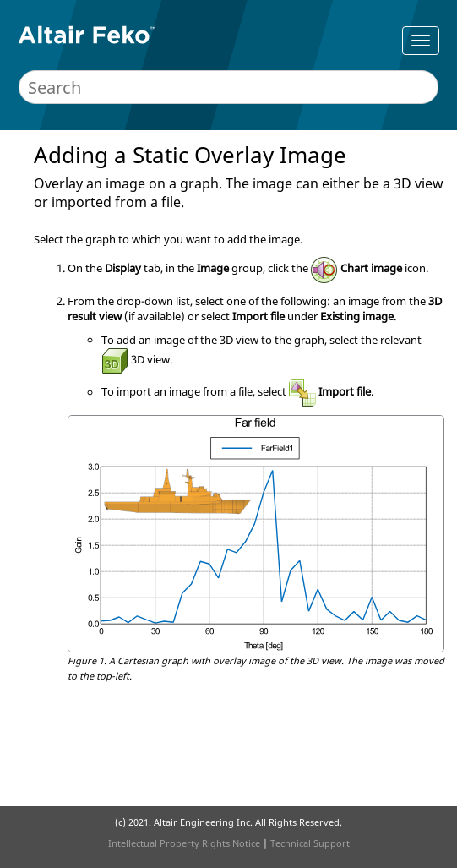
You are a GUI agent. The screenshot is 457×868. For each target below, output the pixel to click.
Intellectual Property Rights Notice (184, 843)
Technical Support (310, 843)
